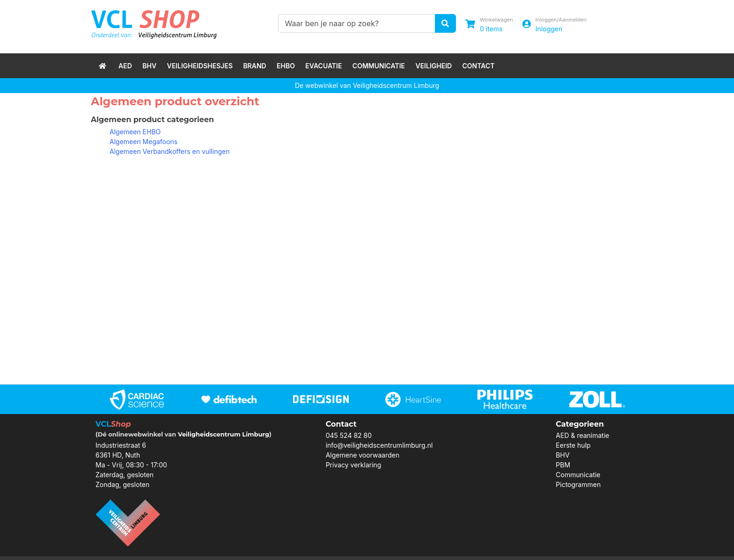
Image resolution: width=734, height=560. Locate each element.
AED (125, 66)
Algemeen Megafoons (143, 142)
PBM (563, 465)
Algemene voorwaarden (363, 455)
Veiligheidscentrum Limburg (224, 434)
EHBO (286, 66)
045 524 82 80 (349, 435)
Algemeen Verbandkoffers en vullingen (170, 151)
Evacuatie (323, 66)
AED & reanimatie (582, 435)
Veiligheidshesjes (200, 66)
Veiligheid (433, 66)
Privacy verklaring (354, 465)
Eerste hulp (573, 445)
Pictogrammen (578, 484)
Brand (254, 66)
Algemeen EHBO (135, 132)
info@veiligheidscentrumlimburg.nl (379, 445)
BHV (149, 66)
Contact (479, 66)
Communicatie (379, 66)
